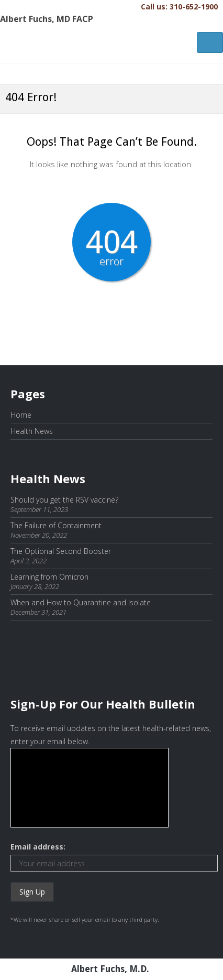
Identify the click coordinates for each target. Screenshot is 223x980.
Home (21, 415)
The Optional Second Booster (61, 551)
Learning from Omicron (49, 577)
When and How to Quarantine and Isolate (81, 602)
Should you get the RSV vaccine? (64, 500)
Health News (32, 431)
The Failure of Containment (56, 525)
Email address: (38, 847)
